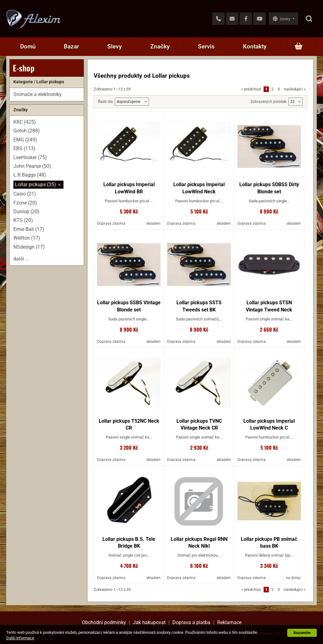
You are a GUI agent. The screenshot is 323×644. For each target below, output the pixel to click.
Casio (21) (25, 194)
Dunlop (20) (26, 212)
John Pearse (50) (32, 166)
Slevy (115, 46)
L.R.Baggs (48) (30, 175)
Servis (206, 46)
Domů (28, 46)
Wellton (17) (27, 238)
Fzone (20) (25, 203)
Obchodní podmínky (104, 622)
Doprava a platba (191, 622)
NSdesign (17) (29, 247)
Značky (160, 46)
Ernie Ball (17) (29, 229)
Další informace (20, 638)
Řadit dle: (106, 102)
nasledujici (295, 89)
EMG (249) (25, 140)
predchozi (251, 89)
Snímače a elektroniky (37, 94)
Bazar (71, 46)
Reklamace (229, 622)
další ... (21, 259)
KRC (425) (25, 122)
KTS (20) (23, 220)
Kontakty (255, 46)
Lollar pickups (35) (35, 184)
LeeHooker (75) (30, 157)
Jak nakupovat (149, 622)
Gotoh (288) (27, 131)
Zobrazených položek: (269, 102)
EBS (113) (24, 148)
